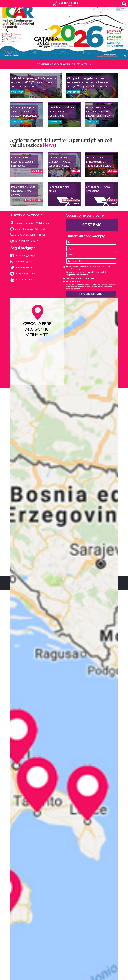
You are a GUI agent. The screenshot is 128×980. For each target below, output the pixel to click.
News (48, 137)
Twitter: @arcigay (24, 259)
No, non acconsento (73, 273)
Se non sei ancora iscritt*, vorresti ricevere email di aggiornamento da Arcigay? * (86, 265)
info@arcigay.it (22, 233)
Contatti (34, 233)
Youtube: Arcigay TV (25, 271)
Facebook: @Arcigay (25, 247)
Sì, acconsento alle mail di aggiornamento (81, 270)
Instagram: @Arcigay (25, 253)
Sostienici (92, 217)
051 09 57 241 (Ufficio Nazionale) (30, 227)
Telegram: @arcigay (25, 265)
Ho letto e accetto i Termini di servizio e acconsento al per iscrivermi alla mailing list (90, 259)
